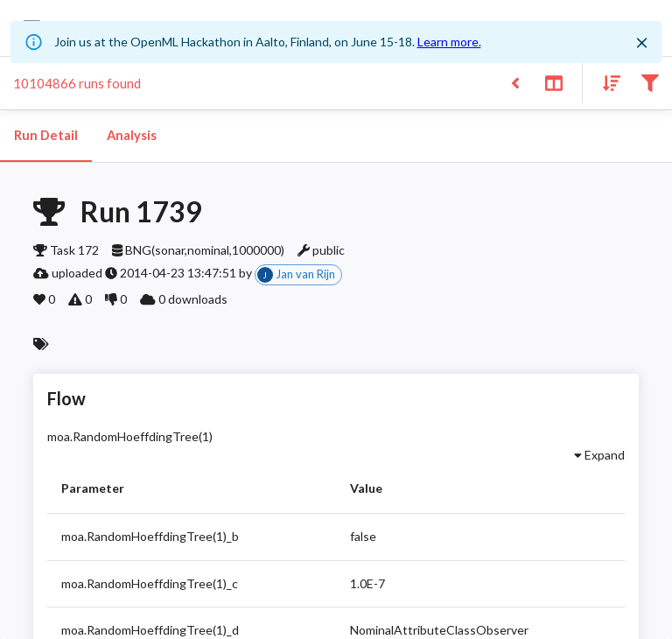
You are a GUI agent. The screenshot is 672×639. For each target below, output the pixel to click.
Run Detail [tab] (46, 136)
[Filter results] (650, 82)
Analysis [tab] (131, 136)
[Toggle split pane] (553, 82)
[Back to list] (515, 82)
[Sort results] (606, 82)
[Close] (641, 43)
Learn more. (449, 42)
